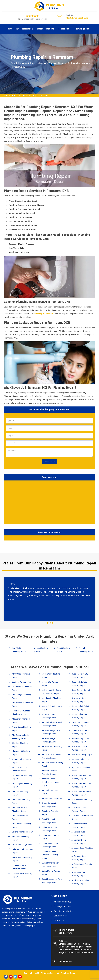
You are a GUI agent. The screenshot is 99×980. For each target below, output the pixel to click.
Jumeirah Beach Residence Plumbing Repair (51, 782)
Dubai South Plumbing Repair (51, 837)
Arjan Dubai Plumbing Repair (81, 769)
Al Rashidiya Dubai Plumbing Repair (79, 825)
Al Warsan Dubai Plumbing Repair (79, 809)
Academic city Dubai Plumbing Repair (80, 882)
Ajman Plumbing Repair (41, 650)
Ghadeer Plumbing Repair (20, 745)
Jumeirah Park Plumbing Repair (52, 748)
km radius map (50, 502)
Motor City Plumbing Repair (51, 684)
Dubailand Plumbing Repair (50, 813)
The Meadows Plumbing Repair (23, 704)
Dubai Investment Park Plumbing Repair (52, 881)
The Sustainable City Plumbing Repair (21, 737)
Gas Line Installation (64, 911)
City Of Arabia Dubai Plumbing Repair (80, 732)
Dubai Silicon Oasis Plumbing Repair (50, 845)
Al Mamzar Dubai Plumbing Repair (79, 842)
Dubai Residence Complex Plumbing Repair (50, 855)
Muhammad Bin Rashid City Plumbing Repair (52, 692)
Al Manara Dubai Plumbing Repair (79, 833)
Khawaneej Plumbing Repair (21, 753)
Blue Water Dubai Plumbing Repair (79, 748)
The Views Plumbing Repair (21, 801)
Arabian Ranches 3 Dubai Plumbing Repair (82, 777)
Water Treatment (45, 29)
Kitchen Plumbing (62, 902)
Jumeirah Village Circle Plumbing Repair (51, 732)
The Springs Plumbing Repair (21, 696)
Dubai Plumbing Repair (63, 650)
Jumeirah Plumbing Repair (50, 792)
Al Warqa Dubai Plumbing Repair (82, 817)
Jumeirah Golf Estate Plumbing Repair (21, 712)
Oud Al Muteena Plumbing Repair (19, 867)
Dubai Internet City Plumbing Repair (80, 675)
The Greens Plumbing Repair (21, 825)
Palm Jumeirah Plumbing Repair (22, 851)
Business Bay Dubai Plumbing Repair (80, 740)
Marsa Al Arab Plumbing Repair (52, 708)
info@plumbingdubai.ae (77, 18)
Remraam (16, 95)
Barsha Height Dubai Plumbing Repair (81, 761)
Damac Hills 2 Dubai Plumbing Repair (80, 708)
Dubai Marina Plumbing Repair (52, 873)
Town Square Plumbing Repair (22, 785)
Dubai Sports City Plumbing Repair (49, 829)
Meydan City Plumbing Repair (51, 700)
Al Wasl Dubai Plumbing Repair (82, 801)
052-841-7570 (65, 933)
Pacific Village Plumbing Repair (22, 859)
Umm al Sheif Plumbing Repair (22, 777)
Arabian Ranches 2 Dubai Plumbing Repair (82, 785)
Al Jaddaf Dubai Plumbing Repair (82, 850)
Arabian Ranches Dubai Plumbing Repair (81, 793)
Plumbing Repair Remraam (36, 95)
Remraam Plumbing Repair (21, 838)
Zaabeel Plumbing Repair (23, 682)
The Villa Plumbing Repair (20, 793)
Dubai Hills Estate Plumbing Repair (79, 684)
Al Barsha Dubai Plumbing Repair (79, 874)
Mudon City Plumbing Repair (51, 675)
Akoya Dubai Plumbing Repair (22, 729)
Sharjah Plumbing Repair (86, 650)
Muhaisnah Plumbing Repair (21, 720)
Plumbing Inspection (43, 314)
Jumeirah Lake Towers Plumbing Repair (51, 756)
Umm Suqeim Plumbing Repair (22, 688)
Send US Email (66, 961)
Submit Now (50, 462)
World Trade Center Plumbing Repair (21, 769)
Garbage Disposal (62, 906)
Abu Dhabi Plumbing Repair (19, 650)
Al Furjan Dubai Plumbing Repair (82, 866)
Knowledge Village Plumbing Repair (50, 716)
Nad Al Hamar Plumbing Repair (22, 875)
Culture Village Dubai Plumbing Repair (80, 724)
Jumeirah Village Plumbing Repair (49, 740)
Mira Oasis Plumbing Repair (21, 675)
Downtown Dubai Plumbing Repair (79, 700)
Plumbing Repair (83, 29)
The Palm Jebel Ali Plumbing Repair (20, 809)
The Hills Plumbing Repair (20, 817)
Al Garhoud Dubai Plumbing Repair (79, 858)
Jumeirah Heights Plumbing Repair (49, 772)
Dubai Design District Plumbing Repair (81, 692)
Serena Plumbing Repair (22, 832)
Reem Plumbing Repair (22, 844)
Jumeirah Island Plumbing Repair (53, 764)
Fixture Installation (24, 29)
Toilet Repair (64, 29)
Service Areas (60, 916)
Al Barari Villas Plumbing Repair (22, 761)
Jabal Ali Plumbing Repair (52, 798)
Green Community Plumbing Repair (50, 805)
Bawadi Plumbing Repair (82, 754)
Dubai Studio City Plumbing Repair (49, 821)
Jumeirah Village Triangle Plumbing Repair (52, 724)
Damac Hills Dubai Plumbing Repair (79, 716)
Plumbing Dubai (68, 973)
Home (10, 29)
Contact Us (59, 920)
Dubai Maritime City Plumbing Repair (50, 864)
